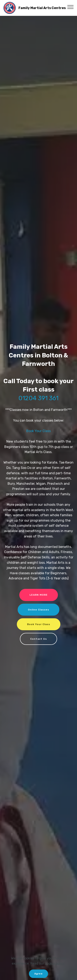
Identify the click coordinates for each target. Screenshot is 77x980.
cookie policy (55, 963)
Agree (38, 974)
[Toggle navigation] (71, 7)
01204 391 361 (38, 398)
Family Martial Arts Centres (42, 8)
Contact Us (38, 639)
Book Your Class (38, 431)
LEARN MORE (39, 595)
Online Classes (38, 610)
